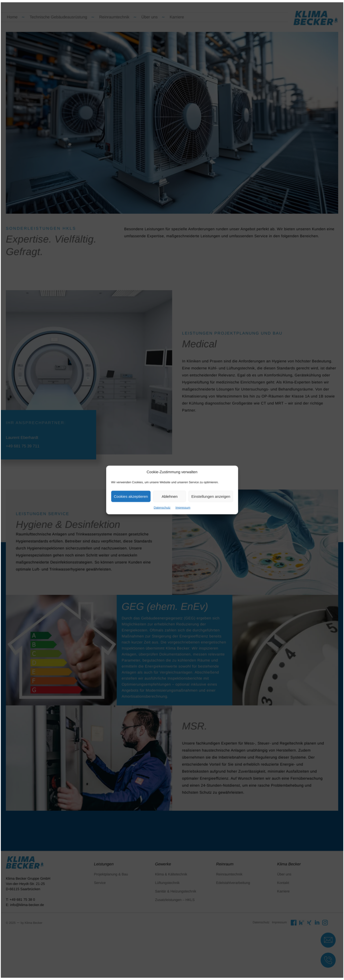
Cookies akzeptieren (135, 496)
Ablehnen (170, 496)
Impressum (182, 506)
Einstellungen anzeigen (207, 496)
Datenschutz (163, 506)
